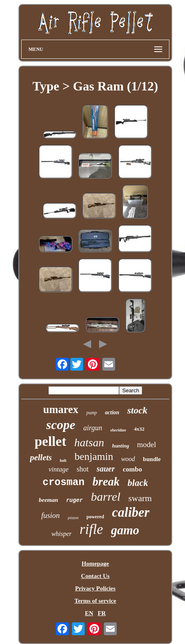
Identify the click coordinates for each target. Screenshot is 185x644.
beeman (48, 500)
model (147, 444)
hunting (120, 446)
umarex (61, 409)
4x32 (139, 429)
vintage (59, 469)
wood (128, 459)
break (106, 481)
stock (137, 410)
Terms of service (95, 601)
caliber (130, 512)
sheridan (118, 430)
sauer (106, 469)
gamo (125, 530)
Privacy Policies (95, 588)
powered (95, 517)
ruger (74, 500)
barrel (105, 497)
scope (61, 425)
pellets (41, 457)
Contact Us (95, 576)
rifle (91, 529)
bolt (63, 460)
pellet (50, 441)
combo (132, 469)
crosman (64, 482)
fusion (50, 515)
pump (92, 413)
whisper (62, 534)
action (112, 412)
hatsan (89, 442)
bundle (152, 459)
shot (83, 469)
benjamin (94, 456)
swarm (140, 498)
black (138, 483)
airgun (92, 428)
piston (73, 518)
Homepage (95, 564)
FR (102, 613)
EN (89, 613)
